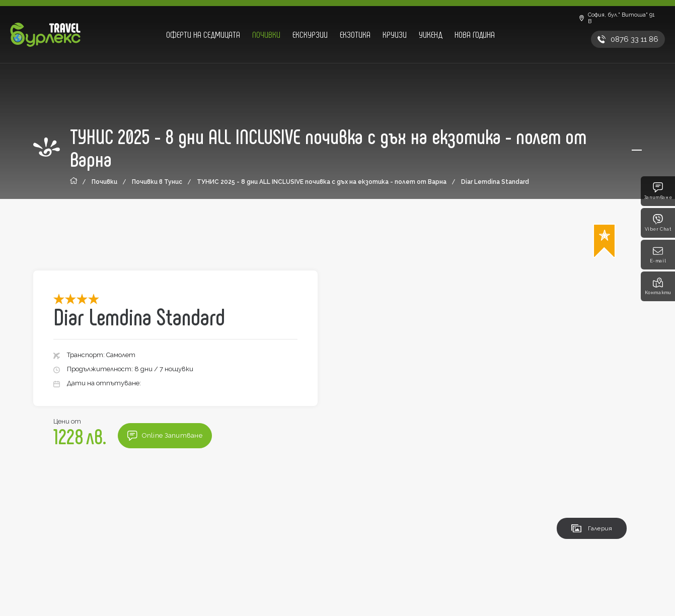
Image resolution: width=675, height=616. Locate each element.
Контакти (658, 286)
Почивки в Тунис (157, 182)
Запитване (658, 191)
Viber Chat (658, 223)
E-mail (658, 255)
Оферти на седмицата (203, 34)
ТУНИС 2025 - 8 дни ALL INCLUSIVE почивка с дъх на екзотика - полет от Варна (322, 182)
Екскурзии (310, 34)
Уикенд (431, 34)
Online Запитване (165, 436)
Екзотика (355, 34)
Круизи (395, 34)
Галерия (592, 528)
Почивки (266, 34)
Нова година (475, 34)
